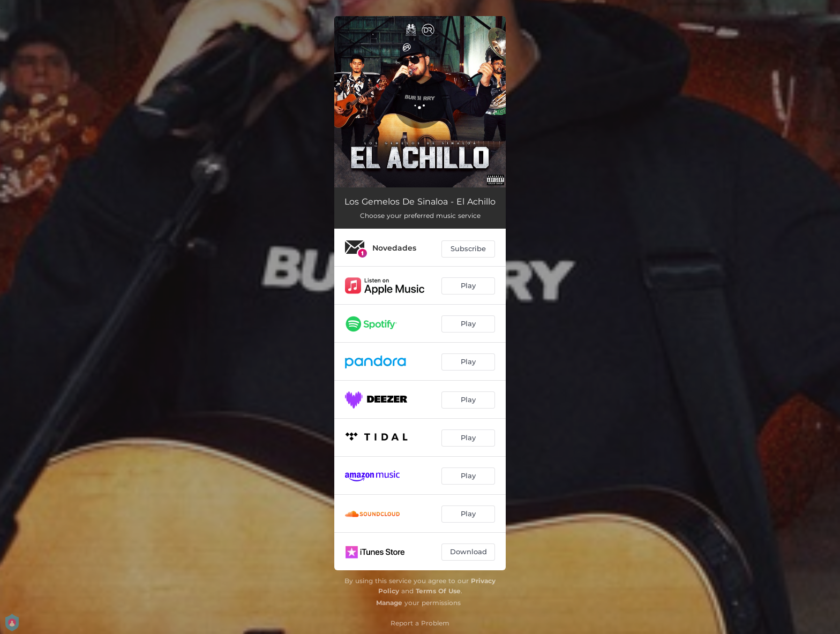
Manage (389, 603)
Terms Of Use (438, 591)
